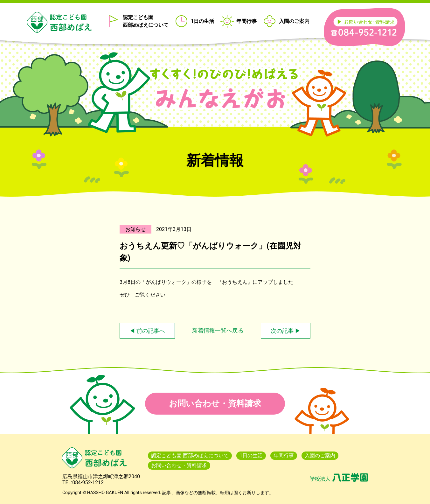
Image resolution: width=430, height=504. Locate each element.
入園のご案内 (294, 21)
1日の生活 (202, 21)
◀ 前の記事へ (147, 331)
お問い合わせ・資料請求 (215, 403)
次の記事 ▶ (286, 331)
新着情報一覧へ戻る (218, 330)
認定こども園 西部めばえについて (146, 21)
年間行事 (246, 21)
